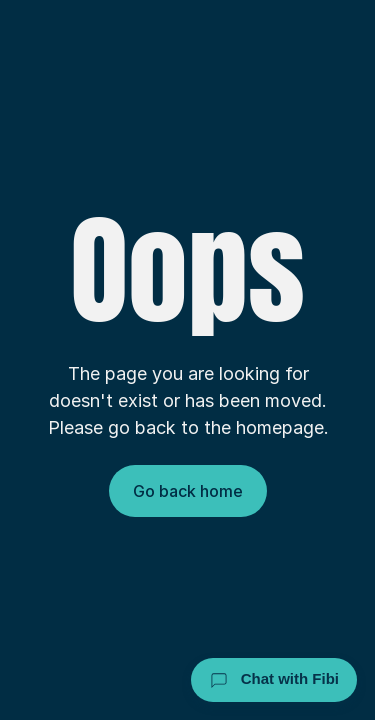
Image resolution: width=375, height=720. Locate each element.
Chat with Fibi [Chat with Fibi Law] (274, 680)
